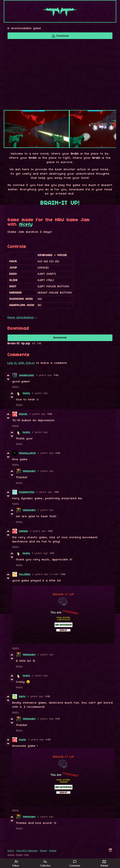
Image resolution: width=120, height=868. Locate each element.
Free (26, 855)
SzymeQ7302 (27, 492)
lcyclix (22, 740)
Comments (75, 863)
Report (43, 850)
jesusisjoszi (26, 375)
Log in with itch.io (21, 363)
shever (23, 414)
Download (60, 36)
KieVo (22, 697)
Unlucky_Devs (27, 453)
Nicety (26, 225)
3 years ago (44, 375)
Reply (16, 387)
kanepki (24, 531)
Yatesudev (29, 471)
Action (19, 855)
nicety (26, 393)
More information (22, 318)
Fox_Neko (25, 574)
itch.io (11, 850)
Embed (53, 850)
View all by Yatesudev (27, 850)
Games (11, 855)
